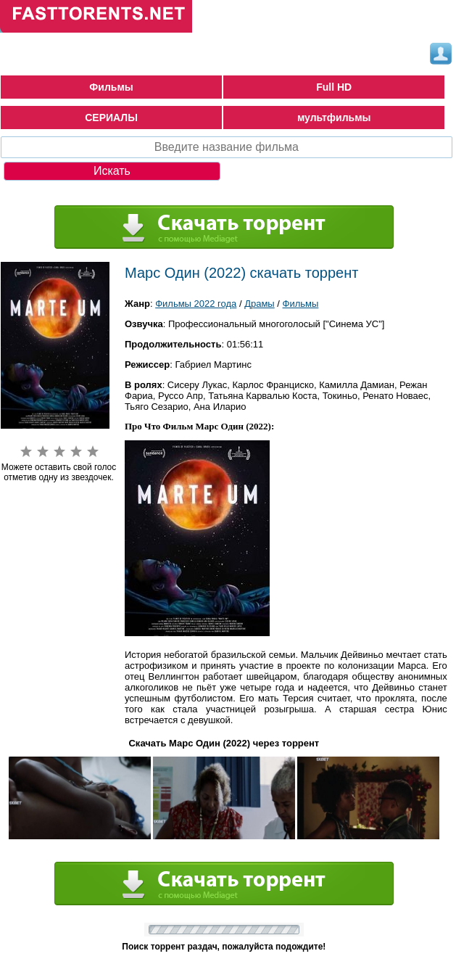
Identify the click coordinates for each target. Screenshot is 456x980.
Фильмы (111, 87)
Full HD (334, 87)
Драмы (260, 304)
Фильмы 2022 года (196, 304)
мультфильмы (334, 118)
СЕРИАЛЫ (111, 118)
